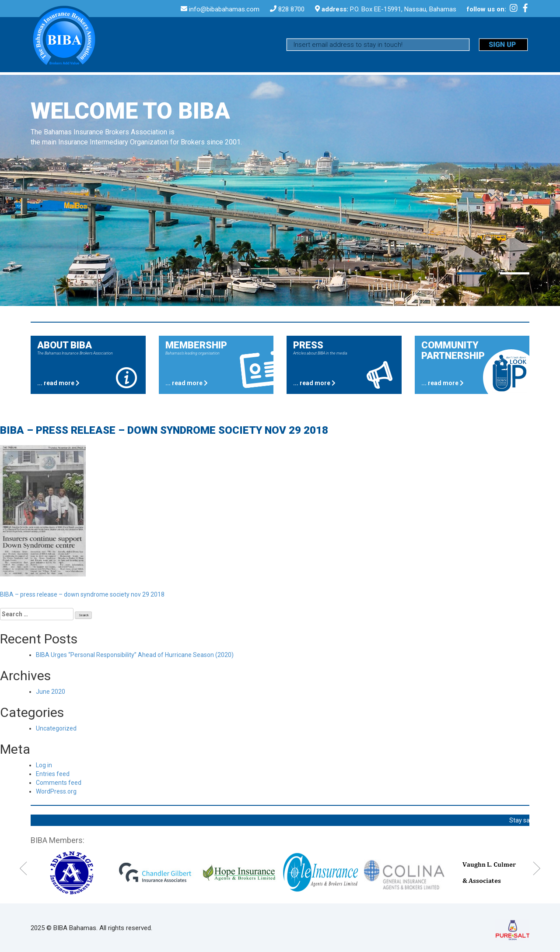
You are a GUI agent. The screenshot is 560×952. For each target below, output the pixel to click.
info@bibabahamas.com (225, 9)
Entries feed (53, 774)
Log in (44, 765)
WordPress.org (56, 791)
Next (537, 868)
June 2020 (51, 692)
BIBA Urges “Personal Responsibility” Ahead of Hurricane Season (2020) (135, 655)
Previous (23, 868)
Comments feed (59, 783)
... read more (58, 383)
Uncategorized (56, 728)
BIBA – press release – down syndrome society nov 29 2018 (82, 594)
